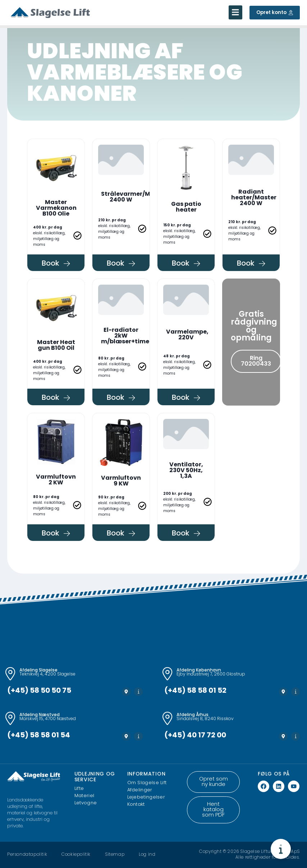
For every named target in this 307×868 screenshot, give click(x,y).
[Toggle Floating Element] (281, 849)
